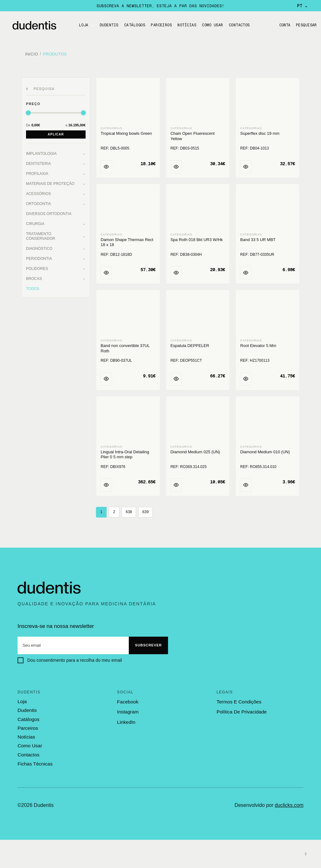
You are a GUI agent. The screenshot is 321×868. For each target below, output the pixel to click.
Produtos (55, 53)
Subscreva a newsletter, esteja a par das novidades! (160, 6)
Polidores (37, 266)
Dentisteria (38, 161)
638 (129, 510)
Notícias (187, 25)
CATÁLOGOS (135, 25)
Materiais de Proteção (50, 181)
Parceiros (161, 25)
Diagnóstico (39, 246)
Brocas (34, 276)
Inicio (32, 53)
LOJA (84, 25)
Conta (283, 25)
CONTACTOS (239, 25)
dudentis (27, 708)
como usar (29, 743)
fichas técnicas (34, 761)
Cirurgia (35, 222)
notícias (26, 734)
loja (22, 699)
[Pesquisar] (28, 87)
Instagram (127, 710)
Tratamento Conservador (41, 234)
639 (145, 510)
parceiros (27, 726)
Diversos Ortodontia (49, 212)
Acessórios (38, 192)
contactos (28, 752)
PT (303, 6)
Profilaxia (37, 171)
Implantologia (41, 151)
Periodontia (39, 256)
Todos (33, 287)
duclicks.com (289, 802)
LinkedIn (126, 720)
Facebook (127, 700)
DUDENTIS (109, 25)
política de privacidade (241, 710)
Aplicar (56, 132)
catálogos (28, 717)
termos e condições (238, 700)
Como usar (212, 25)
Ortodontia (39, 202)
